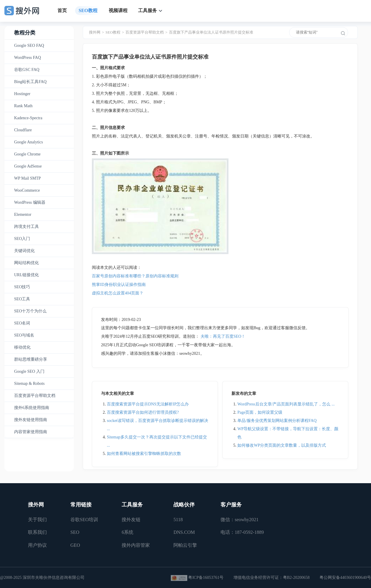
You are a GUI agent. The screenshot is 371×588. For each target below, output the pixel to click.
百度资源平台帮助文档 (35, 396)
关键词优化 (24, 251)
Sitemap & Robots (29, 384)
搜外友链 (131, 520)
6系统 (127, 532)
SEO (75, 532)
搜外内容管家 (136, 545)
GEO (75, 545)
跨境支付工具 (26, 227)
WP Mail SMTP (28, 178)
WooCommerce (27, 190)
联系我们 (37, 532)
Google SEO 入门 (29, 371)
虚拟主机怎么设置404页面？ (118, 293)
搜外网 (95, 32)
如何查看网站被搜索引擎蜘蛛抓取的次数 (144, 454)
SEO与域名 (24, 335)
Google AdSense (28, 166)
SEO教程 (88, 10)
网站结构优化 (26, 263)
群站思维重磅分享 (31, 359)
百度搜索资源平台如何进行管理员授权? (143, 412)
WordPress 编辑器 (30, 202)
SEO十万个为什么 (30, 311)
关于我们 (37, 520)
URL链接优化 (26, 275)
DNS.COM (184, 532)
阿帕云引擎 (185, 545)
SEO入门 (22, 239)
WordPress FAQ (28, 58)
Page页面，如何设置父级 (260, 412)
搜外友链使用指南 (31, 420)
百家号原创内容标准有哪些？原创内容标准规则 (135, 276)
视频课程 (118, 10)
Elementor (23, 215)
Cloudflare (23, 130)
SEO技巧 (22, 287)
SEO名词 (22, 323)
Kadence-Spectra (28, 118)
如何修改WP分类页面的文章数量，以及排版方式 (282, 445)
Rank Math (23, 106)
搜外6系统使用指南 (32, 408)
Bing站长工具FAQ (30, 82)
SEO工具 (22, 299)
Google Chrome (27, 154)
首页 (62, 10)
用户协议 (37, 545)
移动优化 (22, 347)
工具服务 (148, 10)
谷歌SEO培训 (84, 520)
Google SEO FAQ (29, 45)
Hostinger (22, 94)
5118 (178, 520)
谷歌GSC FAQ (27, 70)
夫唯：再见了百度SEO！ (223, 336)
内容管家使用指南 (31, 432)
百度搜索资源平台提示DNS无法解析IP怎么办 (148, 404)
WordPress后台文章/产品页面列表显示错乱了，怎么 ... (286, 404)
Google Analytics (29, 142)
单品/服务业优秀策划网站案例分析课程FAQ (277, 421)
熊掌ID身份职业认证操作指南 (119, 285)
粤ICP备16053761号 (206, 578)
